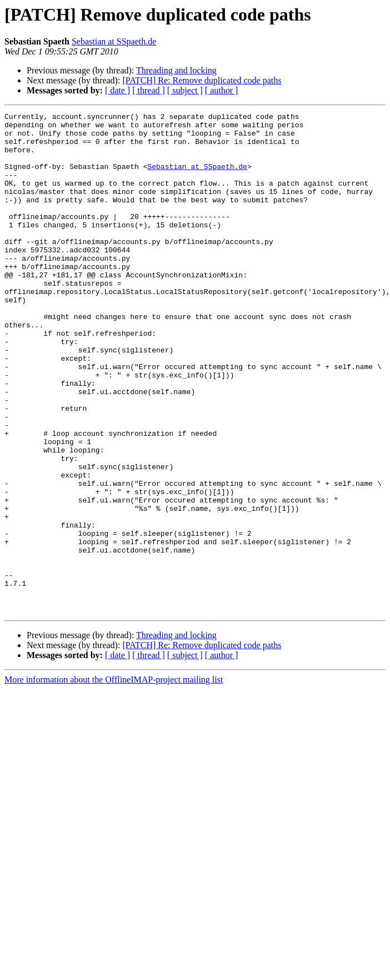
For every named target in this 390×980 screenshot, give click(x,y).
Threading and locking (176, 70)
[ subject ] (185, 90)
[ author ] (222, 90)
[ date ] (117, 90)
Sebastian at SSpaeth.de (114, 41)
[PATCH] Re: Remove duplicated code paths (202, 80)
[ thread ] (149, 90)
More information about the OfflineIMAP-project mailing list (114, 780)
